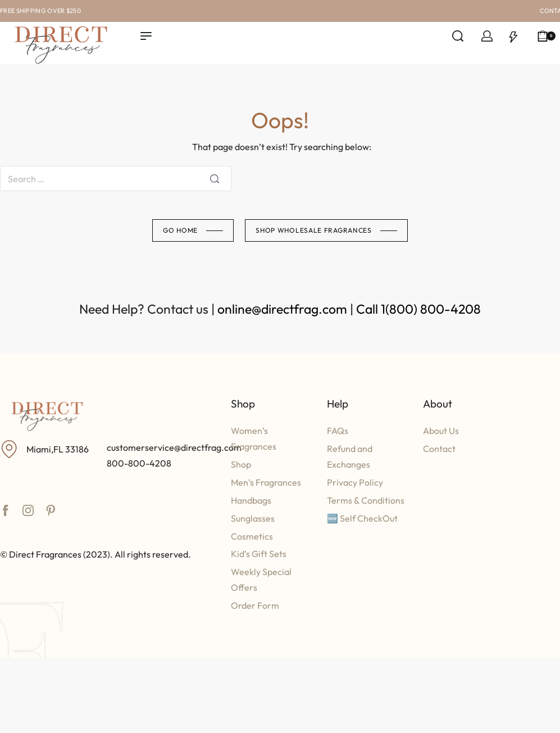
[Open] (513, 36)
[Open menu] (146, 36)
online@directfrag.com (282, 309)
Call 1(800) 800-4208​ (418, 309)
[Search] (215, 178)
